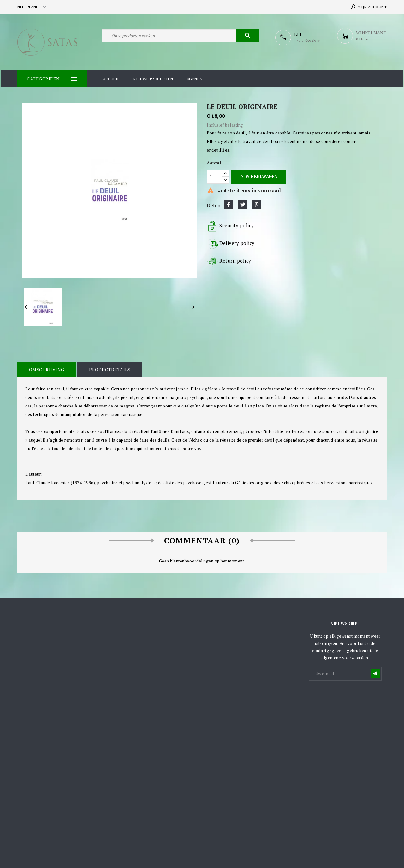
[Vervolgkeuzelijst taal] (32, 7)
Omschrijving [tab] (46, 369)
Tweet (242, 204)
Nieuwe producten (153, 78)
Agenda (195, 78)
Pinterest (257, 204)
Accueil (111, 78)
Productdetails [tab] (108, 369)
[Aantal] (214, 176)
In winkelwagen (258, 176)
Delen (229, 204)
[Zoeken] (181, 37)
